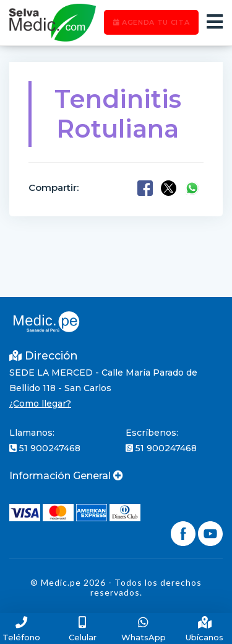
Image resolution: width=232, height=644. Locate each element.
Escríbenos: (152, 433)
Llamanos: (32, 433)
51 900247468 (45, 448)
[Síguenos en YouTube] (210, 532)
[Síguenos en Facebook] (184, 532)
